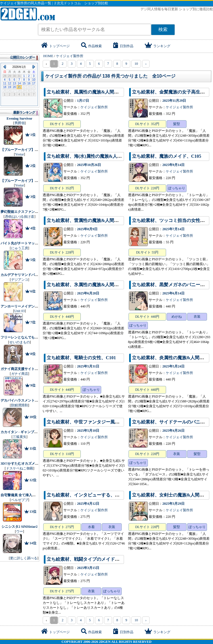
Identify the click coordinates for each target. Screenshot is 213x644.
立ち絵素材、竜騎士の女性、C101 (81, 358)
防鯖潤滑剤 (20, 405)
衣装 (197, 317)
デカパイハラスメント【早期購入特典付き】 (35, 400)
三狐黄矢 (20, 437)
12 (10, 83)
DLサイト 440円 (62, 317)
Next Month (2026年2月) (34, 67)
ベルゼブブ (20, 500)
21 (19, 87)
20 (14, 87)
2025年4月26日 (173, 431)
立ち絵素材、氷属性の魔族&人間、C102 (88, 285)
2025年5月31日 (88, 366)
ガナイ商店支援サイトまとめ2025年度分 (31, 369)
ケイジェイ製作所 (94, 107)
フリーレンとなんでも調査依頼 (24, 337)
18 (5, 87)
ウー (20, 531)
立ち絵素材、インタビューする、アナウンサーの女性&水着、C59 (114, 495)
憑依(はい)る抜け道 (20, 217)
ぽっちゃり (177, 188)
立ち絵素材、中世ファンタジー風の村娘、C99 (94, 422)
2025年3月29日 (173, 504)
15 (24, 83)
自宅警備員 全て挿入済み (20, 495)
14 (19, 83)
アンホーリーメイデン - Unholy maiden (30, 306)
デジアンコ (20, 280)
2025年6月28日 (88, 293)
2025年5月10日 (88, 431)
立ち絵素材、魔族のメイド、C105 (167, 156)
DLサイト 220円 (147, 188)
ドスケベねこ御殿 (20, 468)
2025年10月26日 (89, 165)
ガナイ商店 (20, 374)
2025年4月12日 (88, 504)
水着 (91, 527)
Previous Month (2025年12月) (5, 67)
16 (29, 83)
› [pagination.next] (146, 64)
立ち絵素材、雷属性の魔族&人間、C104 (88, 220)
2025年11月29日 (174, 101)
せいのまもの (20, 342)
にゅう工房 (20, 248)
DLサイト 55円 (147, 252)
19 (10, 87)
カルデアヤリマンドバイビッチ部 (26, 275)
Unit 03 (19, 311)
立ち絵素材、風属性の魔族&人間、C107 (88, 92)
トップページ (55, 46)
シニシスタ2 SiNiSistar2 (19, 527)
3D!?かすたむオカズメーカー (23, 464)
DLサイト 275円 (62, 527)
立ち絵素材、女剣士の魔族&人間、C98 (172, 495)
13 (14, 83)
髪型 (177, 124)
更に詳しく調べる (24, 558)
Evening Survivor (19, 119)
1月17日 (83, 101)
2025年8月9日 (87, 229)
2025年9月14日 (173, 165)
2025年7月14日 (173, 229)
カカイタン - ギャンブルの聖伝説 (26, 432)
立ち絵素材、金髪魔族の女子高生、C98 (172, 92)
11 (5, 83)
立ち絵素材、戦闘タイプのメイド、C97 (87, 559)
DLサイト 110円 (62, 454)
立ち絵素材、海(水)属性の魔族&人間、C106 (92, 156)
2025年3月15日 (88, 568)
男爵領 (20, 123)
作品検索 (91, 46)
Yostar (19, 154)
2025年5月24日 (173, 366)
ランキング (158, 46)
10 (136, 64)
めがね (177, 317)
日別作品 (123, 46)
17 (34, 83)
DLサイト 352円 (62, 124)
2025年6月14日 (173, 293)
